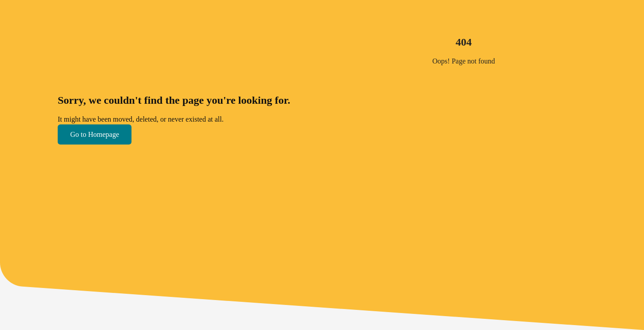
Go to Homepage (95, 134)
